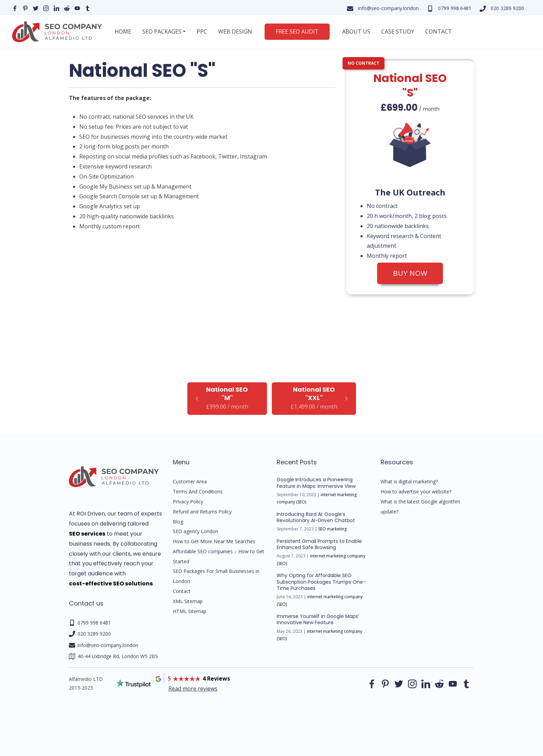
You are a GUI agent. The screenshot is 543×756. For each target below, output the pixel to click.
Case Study (398, 31)
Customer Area (190, 481)
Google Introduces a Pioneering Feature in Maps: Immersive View (316, 483)
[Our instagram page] (46, 8)
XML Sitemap (188, 601)
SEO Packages (162, 31)
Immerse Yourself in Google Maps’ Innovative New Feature (318, 619)
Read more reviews (193, 689)
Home (123, 31)
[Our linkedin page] (56, 8)
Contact (439, 31)
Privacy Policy (188, 502)
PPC (202, 31)
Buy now (410, 273)
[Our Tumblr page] (88, 8)
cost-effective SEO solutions (111, 584)
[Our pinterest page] (25, 8)
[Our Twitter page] (36, 8)
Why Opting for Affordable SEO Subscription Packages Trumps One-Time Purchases (321, 582)
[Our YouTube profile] (77, 8)
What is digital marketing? (409, 481)
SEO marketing (332, 529)
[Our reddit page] (67, 8)
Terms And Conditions (198, 491)
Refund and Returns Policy (202, 512)
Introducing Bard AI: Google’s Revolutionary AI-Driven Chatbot (316, 517)
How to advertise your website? (416, 491)
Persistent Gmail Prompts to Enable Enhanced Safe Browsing (319, 544)
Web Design (235, 31)
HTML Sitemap (190, 611)
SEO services (87, 534)
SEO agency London (195, 531)
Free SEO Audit (297, 31)
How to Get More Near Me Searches (214, 541)
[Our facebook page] (15, 8)
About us (356, 31)
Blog (178, 522)
